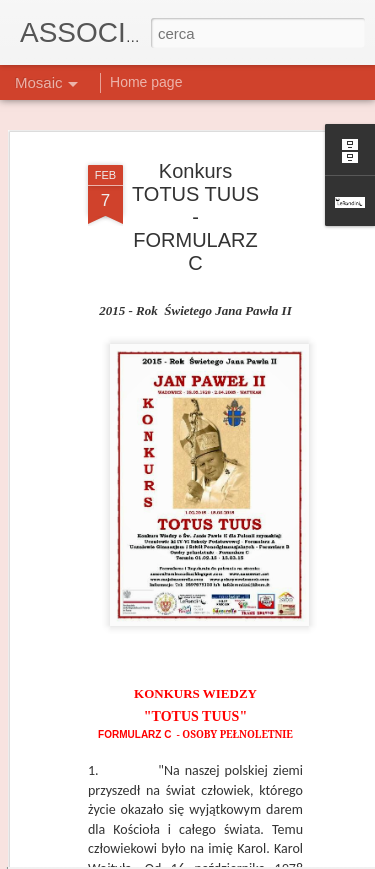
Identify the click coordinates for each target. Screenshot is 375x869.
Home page (146, 82)
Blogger (277, 846)
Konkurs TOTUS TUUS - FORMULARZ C (195, 163)
